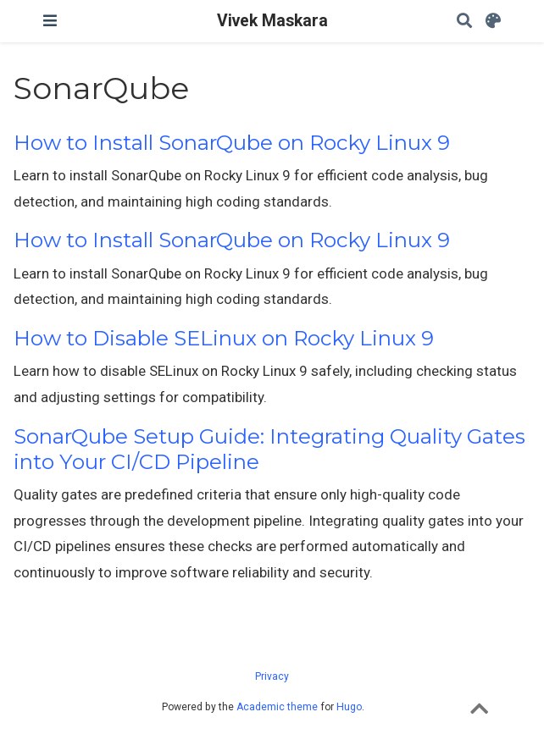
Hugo (349, 707)
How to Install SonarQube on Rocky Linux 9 (232, 143)
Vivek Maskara (272, 21)
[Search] (464, 22)
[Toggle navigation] (50, 21)
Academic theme (277, 707)
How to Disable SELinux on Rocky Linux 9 (224, 338)
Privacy (272, 676)
